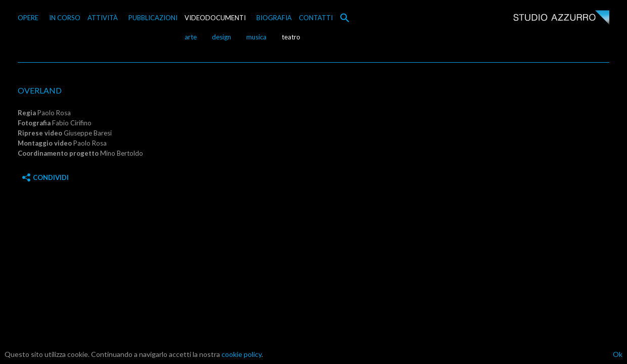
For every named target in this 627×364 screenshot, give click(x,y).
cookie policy (241, 354)
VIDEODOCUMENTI (215, 18)
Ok (618, 354)
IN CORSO (65, 18)
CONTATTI (316, 18)
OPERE (28, 18)
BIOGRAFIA (274, 18)
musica (256, 37)
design (221, 37)
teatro (291, 37)
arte (191, 37)
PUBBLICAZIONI (153, 18)
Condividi (46, 177)
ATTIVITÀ (103, 18)
